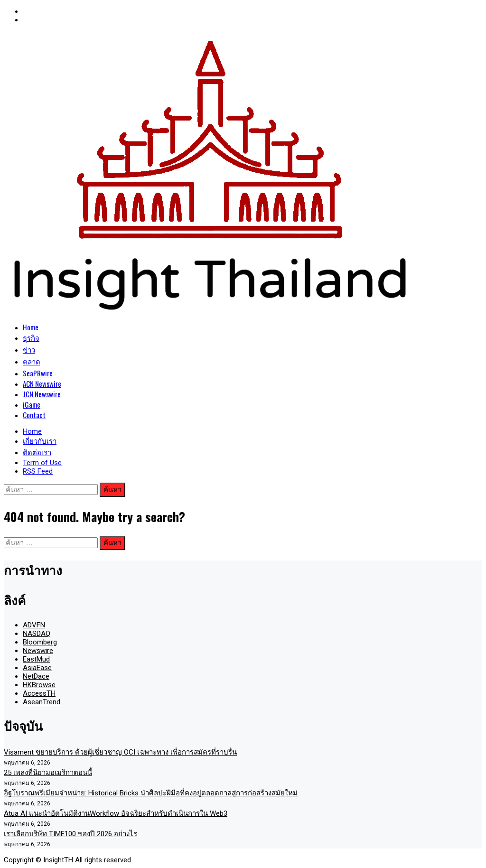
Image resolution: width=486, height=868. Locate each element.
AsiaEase (37, 668)
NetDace (36, 676)
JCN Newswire (42, 394)
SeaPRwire (38, 373)
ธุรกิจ (31, 337)
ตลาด (32, 361)
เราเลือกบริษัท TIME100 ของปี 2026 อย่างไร (70, 834)
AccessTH (39, 693)
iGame (32, 404)
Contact (34, 415)
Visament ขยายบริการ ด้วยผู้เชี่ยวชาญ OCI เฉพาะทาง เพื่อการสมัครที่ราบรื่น (120, 752)
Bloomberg (40, 642)
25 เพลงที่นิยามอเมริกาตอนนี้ (48, 773)
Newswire (38, 651)
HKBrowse (39, 685)
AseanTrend (42, 702)
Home (31, 327)
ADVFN (34, 625)
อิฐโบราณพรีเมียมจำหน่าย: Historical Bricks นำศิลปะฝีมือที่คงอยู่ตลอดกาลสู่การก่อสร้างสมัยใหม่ (151, 793)
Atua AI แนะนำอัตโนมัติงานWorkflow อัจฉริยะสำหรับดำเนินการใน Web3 (116, 813)
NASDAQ (37, 634)
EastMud (36, 659)
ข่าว (29, 349)
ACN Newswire (42, 383)
